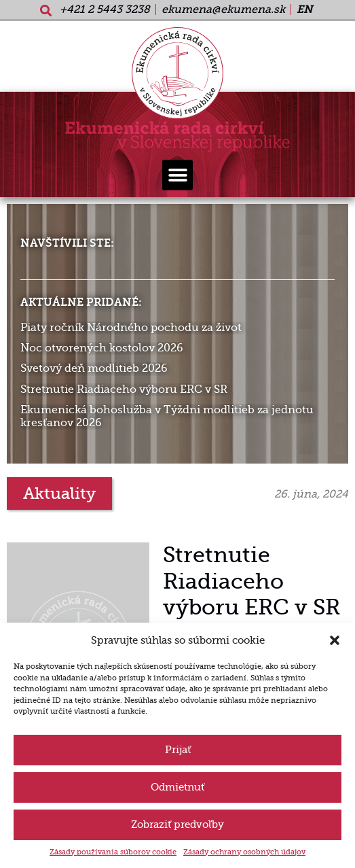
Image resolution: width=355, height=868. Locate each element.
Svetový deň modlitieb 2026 (94, 368)
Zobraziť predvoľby (177, 824)
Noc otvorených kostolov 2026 (102, 348)
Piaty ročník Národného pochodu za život (131, 328)
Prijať (178, 750)
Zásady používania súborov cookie (113, 852)
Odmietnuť (177, 787)
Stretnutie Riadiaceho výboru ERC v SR (124, 389)
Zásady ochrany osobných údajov (244, 852)
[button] (335, 640)
